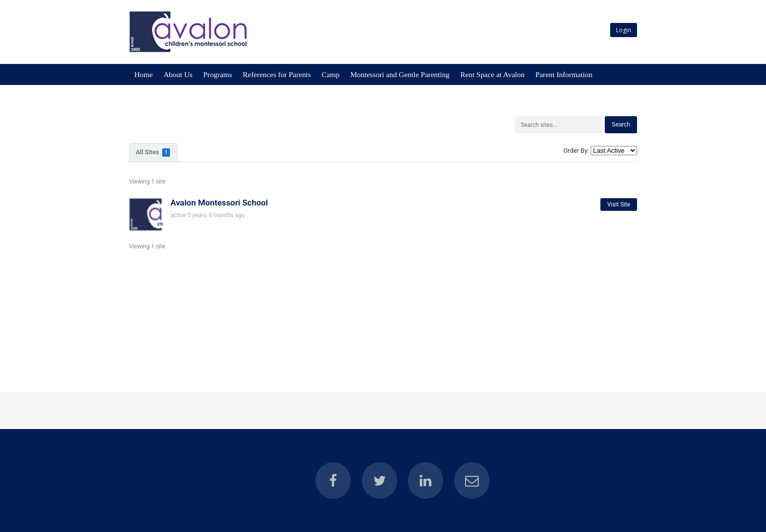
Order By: (576, 151)
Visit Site (619, 205)
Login (624, 30)
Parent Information (564, 74)
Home (144, 74)
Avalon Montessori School (219, 203)
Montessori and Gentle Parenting (400, 74)
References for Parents (277, 74)
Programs (218, 74)
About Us (178, 74)
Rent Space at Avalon (492, 74)
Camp (330, 74)
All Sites (153, 153)
